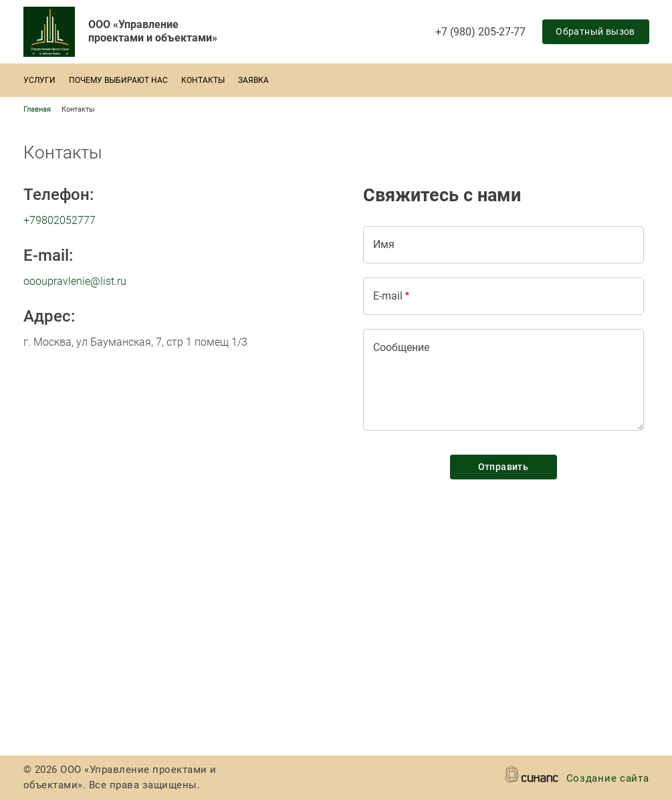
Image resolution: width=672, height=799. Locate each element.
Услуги (39, 80)
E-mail (388, 296)
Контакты (203, 80)
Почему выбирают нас (118, 80)
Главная (37, 109)
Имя (384, 244)
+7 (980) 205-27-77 (480, 32)
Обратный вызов (595, 31)
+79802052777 (60, 220)
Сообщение (401, 347)
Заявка (253, 80)
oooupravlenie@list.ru (75, 281)
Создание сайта (608, 779)
